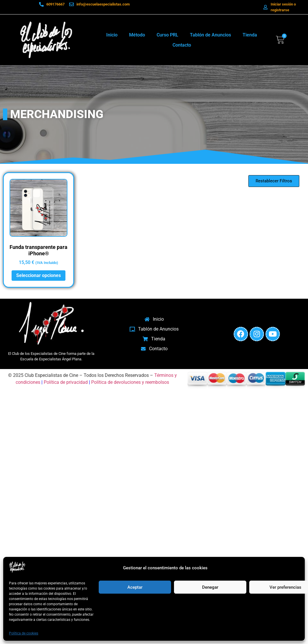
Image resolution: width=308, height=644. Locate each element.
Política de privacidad (66, 382)
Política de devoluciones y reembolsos (130, 382)
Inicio (112, 35)
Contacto (182, 45)
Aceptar (135, 587)
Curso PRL (167, 35)
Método (137, 35)
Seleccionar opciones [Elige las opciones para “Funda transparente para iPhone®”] (38, 275)
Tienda (250, 35)
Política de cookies (24, 633)
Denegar (210, 587)
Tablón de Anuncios (210, 35)
